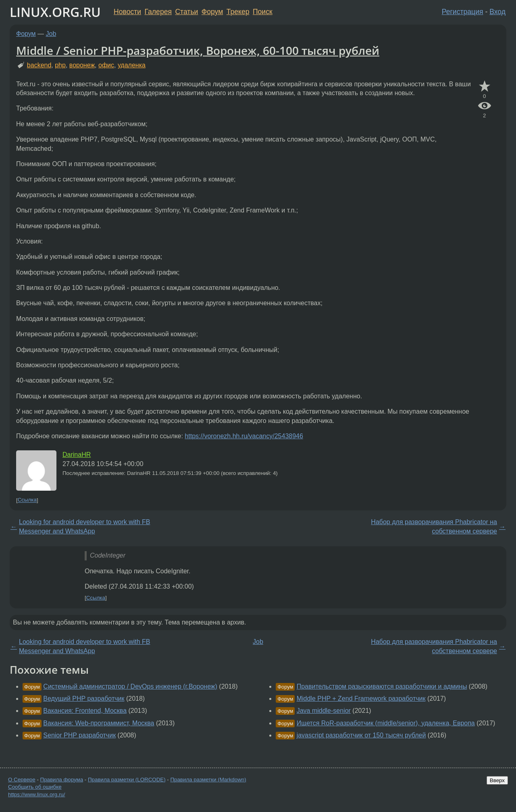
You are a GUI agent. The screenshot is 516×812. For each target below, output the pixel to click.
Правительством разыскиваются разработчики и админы (382, 686)
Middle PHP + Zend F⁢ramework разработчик (361, 699)
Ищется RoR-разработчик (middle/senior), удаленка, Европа (386, 723)
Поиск (263, 12)
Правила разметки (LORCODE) (127, 780)
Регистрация (463, 12)
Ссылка (27, 500)
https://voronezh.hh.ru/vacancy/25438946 (244, 436)
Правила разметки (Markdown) (208, 780)
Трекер (238, 12)
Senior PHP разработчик (79, 735)
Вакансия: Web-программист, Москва (99, 723)
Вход (497, 12)
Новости (127, 12)
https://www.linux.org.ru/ (36, 794)
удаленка (132, 65)
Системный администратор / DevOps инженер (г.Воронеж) (130, 686)
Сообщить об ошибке (35, 787)
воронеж (82, 65)
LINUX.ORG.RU (55, 12)
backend (39, 65)
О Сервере (22, 780)
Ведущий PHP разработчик (84, 699)
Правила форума (62, 780)
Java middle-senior (324, 711)
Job (51, 34)
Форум (212, 12)
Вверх (497, 780)
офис (106, 65)
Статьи (186, 12)
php (60, 65)
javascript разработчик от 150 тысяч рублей (361, 735)
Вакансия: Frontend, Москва (85, 711)
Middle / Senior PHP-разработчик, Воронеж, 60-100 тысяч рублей (198, 50)
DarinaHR (77, 455)
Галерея (158, 12)
